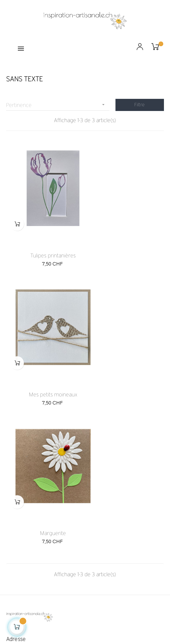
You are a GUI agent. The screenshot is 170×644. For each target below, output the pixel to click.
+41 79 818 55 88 (24, 522)
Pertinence (58, 105)
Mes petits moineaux (126, 237)
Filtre (140, 105)
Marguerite (44, 358)
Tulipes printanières (44, 237)
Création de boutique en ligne (85, 619)
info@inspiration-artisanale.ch (37, 515)
